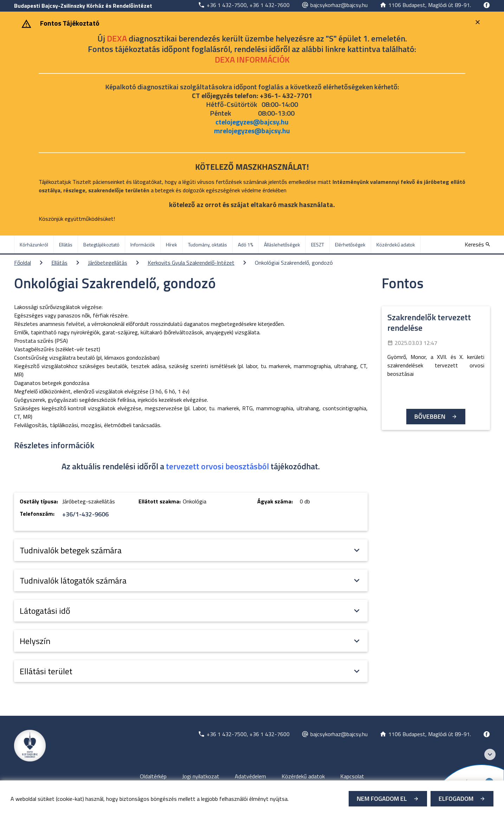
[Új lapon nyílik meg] (244, 5)
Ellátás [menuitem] (66, 245)
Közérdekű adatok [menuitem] (396, 245)
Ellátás (59, 263)
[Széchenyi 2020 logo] (490, 754)
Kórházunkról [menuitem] (34, 245)
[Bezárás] (479, 22)
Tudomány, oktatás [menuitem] (208, 245)
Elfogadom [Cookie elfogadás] (456, 799)
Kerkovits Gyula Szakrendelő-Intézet (191, 263)
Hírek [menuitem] (172, 245)
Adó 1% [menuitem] (245, 245)
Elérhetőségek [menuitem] (350, 245)
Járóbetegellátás (108, 263)
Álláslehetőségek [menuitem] (282, 245)
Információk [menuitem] (143, 245)
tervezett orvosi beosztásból (217, 466)
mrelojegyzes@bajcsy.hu (252, 131)
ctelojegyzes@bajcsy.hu (252, 122)
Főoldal (22, 263)
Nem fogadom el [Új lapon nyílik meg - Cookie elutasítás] (382, 799)
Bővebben (430, 416)
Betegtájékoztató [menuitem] (101, 245)
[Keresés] (477, 244)
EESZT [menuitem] (318, 245)
